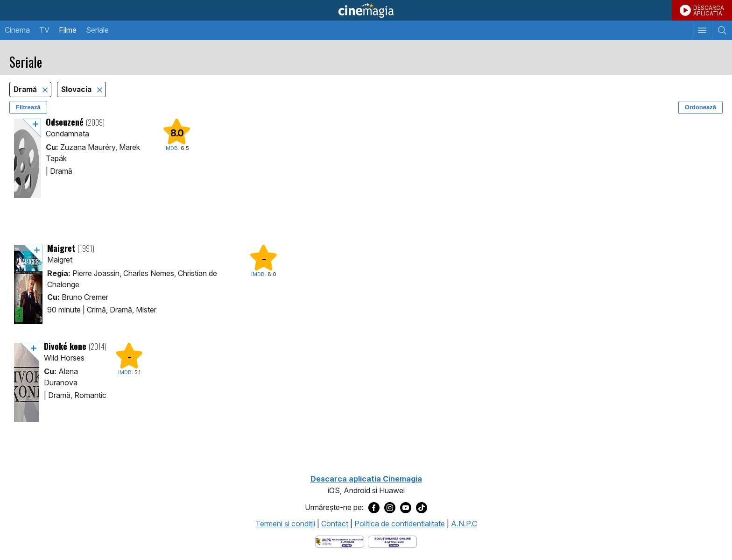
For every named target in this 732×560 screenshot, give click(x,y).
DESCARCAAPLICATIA (709, 11)
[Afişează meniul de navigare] (702, 30)
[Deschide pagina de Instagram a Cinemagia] (390, 508)
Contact (335, 524)
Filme (68, 30)
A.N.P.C (464, 524)
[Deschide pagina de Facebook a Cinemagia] (374, 508)
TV (44, 30)
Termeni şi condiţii (285, 524)
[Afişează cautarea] (722, 30)
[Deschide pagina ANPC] (340, 541)
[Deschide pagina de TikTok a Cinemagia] (422, 508)
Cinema (17, 30)
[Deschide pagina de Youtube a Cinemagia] (406, 508)
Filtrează (28, 107)
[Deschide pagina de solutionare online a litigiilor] (392, 541)
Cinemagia (366, 10)
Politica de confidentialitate (400, 524)
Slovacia (77, 89)
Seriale (97, 30)
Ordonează (700, 107)
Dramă (26, 89)
